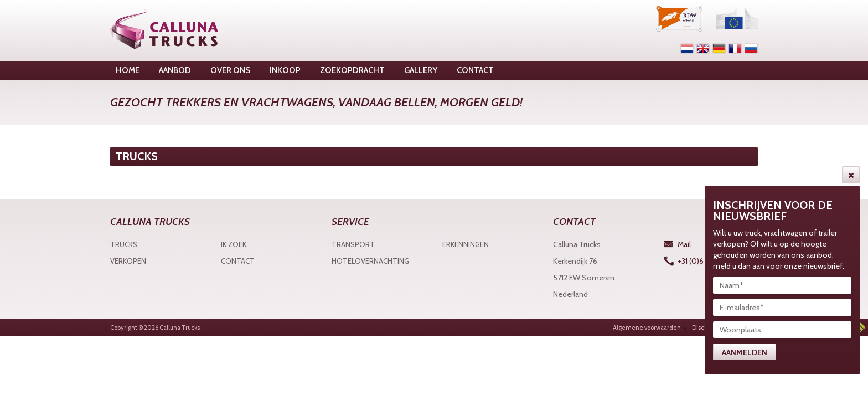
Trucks (124, 244)
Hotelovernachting (370, 261)
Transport (353, 244)
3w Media (860, 328)
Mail (684, 244)
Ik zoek (234, 244)
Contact (238, 261)
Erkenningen (466, 244)
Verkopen (128, 261)
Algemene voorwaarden (647, 328)
